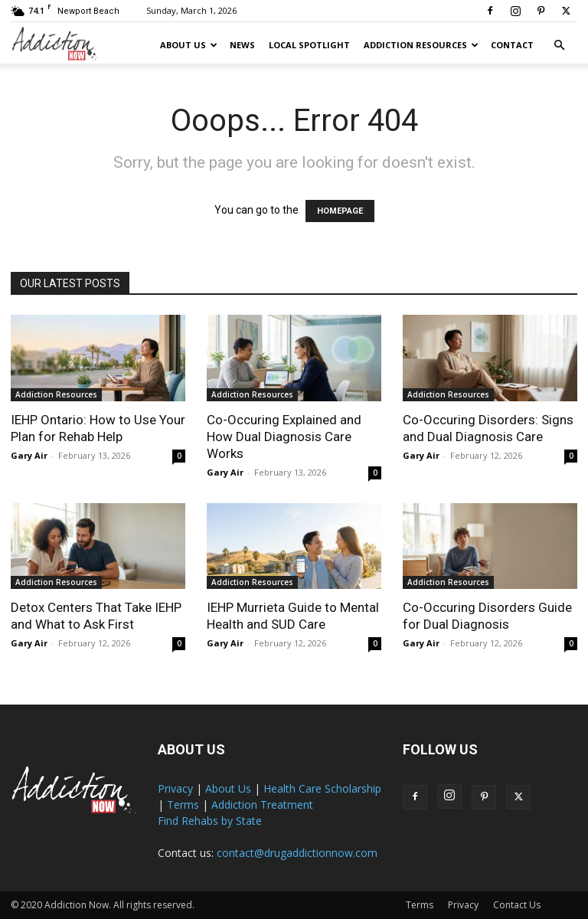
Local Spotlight (309, 45)
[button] (559, 46)
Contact (512, 45)
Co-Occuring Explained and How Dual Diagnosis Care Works (284, 437)
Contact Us (517, 905)
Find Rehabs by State (210, 821)
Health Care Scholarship (322, 788)
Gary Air (29, 455)
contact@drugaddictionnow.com (297, 853)
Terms (183, 805)
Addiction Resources (421, 45)
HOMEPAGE (340, 211)
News (242, 45)
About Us (189, 45)
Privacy (175, 788)
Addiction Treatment (262, 805)
